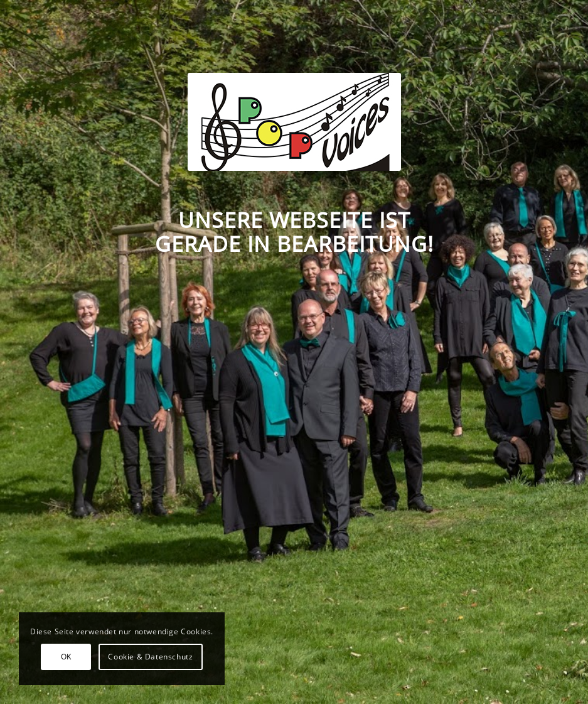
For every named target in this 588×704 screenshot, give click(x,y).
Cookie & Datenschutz (150, 657)
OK (66, 657)
